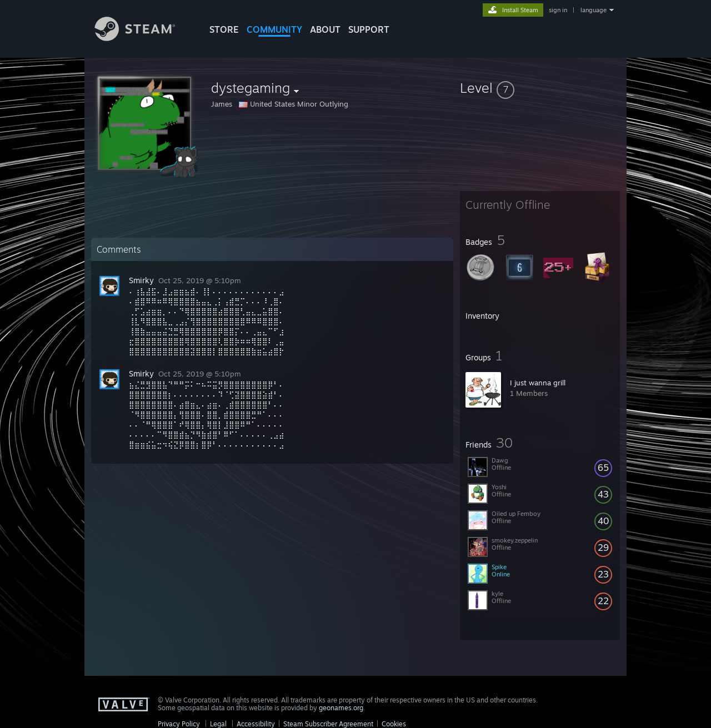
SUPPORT (369, 29)
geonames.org (341, 708)
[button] (540, 88)
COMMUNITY (274, 29)
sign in (558, 10)
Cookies (394, 724)
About (325, 29)
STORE (224, 29)
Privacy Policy (179, 724)
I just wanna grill (538, 383)
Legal (218, 724)
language (594, 10)
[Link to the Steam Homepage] (143, 38)
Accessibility (256, 724)
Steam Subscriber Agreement (328, 724)
